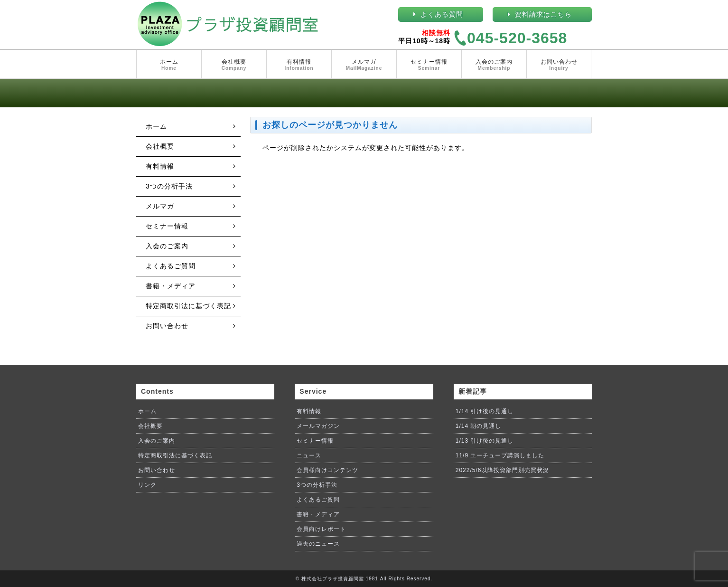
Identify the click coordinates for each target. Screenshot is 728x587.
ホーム (169, 65)
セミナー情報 (429, 65)
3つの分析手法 (169, 186)
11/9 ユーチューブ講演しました (500, 455)
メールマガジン (318, 426)
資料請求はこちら (543, 14)
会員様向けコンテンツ (327, 470)
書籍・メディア (171, 286)
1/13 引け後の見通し (485, 441)
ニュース (309, 455)
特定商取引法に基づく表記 (188, 306)
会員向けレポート (321, 529)
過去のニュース (318, 544)
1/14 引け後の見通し (485, 411)
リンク (147, 485)
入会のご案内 (494, 65)
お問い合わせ (559, 65)
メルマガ (364, 65)
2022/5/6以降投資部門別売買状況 (503, 470)
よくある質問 (442, 14)
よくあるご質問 (171, 266)
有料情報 (299, 65)
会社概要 (234, 65)
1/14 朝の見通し (479, 426)
